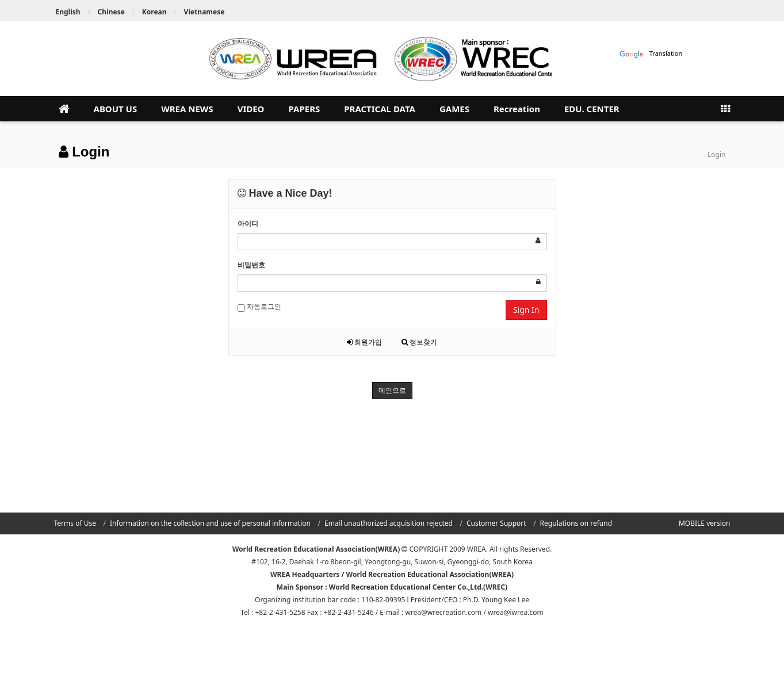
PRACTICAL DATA (380, 109)
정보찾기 (419, 342)
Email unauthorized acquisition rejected (389, 523)
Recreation (517, 109)
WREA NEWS (187, 109)
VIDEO (251, 109)
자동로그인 (259, 307)
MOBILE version (705, 523)
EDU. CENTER (592, 109)
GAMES (454, 109)
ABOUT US (116, 109)
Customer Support (496, 523)
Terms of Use (75, 523)
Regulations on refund (576, 523)
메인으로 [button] (392, 390)
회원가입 (364, 342)
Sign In (526, 310)
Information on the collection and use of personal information (210, 523)
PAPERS (304, 109)
